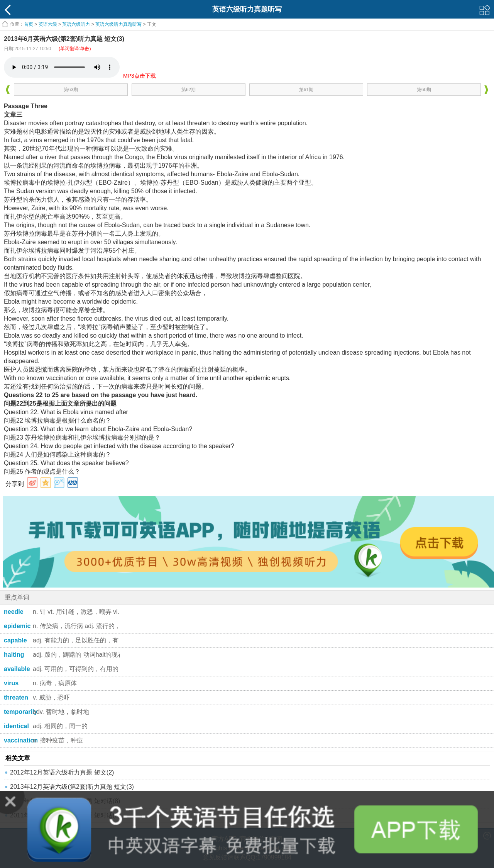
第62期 (189, 90)
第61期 (306, 90)
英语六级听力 (76, 24)
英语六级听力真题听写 (118, 24)
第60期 (424, 90)
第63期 (71, 90)
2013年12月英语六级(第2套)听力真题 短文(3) (72, 787)
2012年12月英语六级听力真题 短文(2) (62, 772)
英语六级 (48, 24)
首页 (29, 24)
